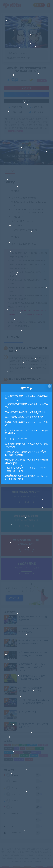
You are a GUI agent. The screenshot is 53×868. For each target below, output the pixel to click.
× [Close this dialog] (49, 386)
